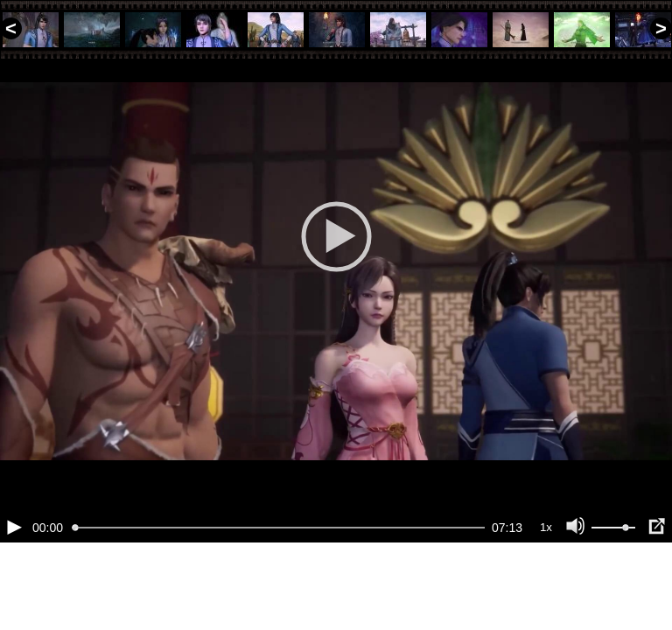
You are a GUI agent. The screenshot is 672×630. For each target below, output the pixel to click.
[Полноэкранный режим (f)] (656, 586)
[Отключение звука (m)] (576, 586)
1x (546, 587)
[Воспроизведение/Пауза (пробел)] (14, 586)
